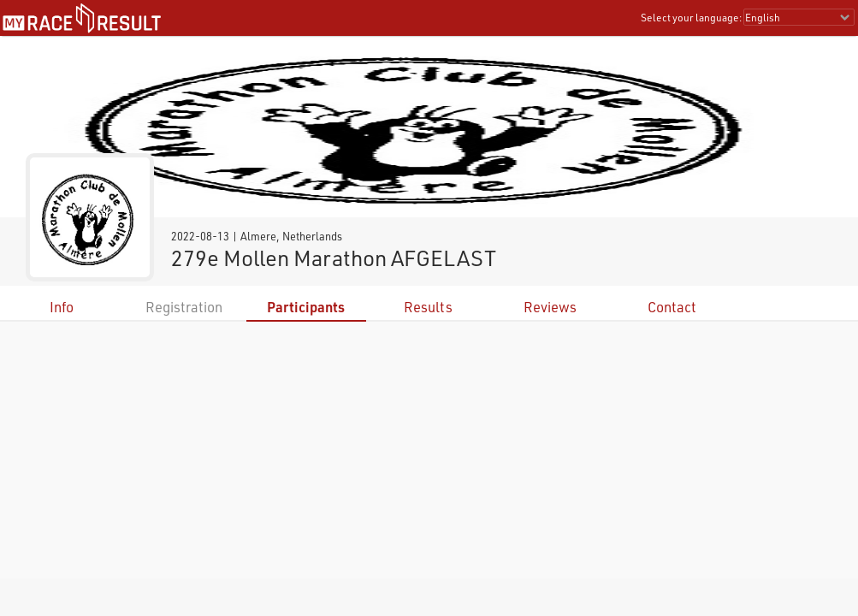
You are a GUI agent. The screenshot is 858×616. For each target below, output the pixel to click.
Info (62, 307)
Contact (672, 307)
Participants (306, 307)
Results (428, 307)
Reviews (550, 307)
